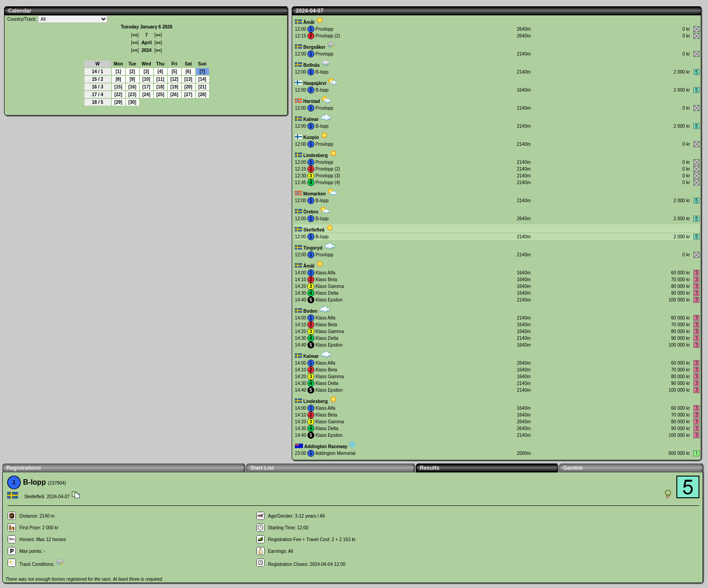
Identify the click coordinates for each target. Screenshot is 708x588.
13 (188, 79)
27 (188, 95)
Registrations (24, 468)
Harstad (311, 101)
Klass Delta (327, 293)
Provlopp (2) (328, 36)
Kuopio (311, 137)
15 (118, 87)
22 (118, 95)
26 (174, 95)
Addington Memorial (335, 453)
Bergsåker (314, 47)
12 (174, 79)
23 (132, 95)
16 (132, 87)
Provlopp (324, 29)
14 (202, 79)
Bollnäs (312, 65)
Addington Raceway (326, 447)
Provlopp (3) (328, 176)
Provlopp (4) (328, 183)
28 (202, 95)
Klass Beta (326, 280)
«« (135, 35)
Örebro (311, 212)
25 (160, 95)
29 (118, 102)
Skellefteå (314, 230)
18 (160, 87)
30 (132, 102)
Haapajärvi (315, 83)
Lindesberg (316, 155)
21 (202, 87)
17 (146, 87)
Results (430, 468)
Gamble (573, 468)
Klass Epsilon (329, 300)
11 (160, 79)
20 (188, 87)
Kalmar (311, 119)
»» (158, 35)
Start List (262, 468)
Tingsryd (313, 248)
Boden (310, 311)
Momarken (314, 194)
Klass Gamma (330, 286)
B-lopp (322, 72)
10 (146, 79)
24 (146, 95)
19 (174, 87)
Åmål (309, 22)
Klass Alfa (326, 273)
